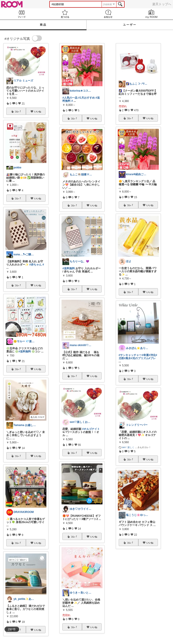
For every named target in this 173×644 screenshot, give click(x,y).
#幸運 (145, 355)
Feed (22, 14)
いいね (38, 111)
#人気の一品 (70, 98)
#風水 (128, 358)
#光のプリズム (140, 358)
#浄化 (152, 355)
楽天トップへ (162, 4)
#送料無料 (25, 351)
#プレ (152, 358)
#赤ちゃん (35, 265)
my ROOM (151, 14)
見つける (65, 14)
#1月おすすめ (86, 98)
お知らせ (108, 14)
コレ (18, 111)
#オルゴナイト (91, 429)
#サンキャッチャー (130, 355)
